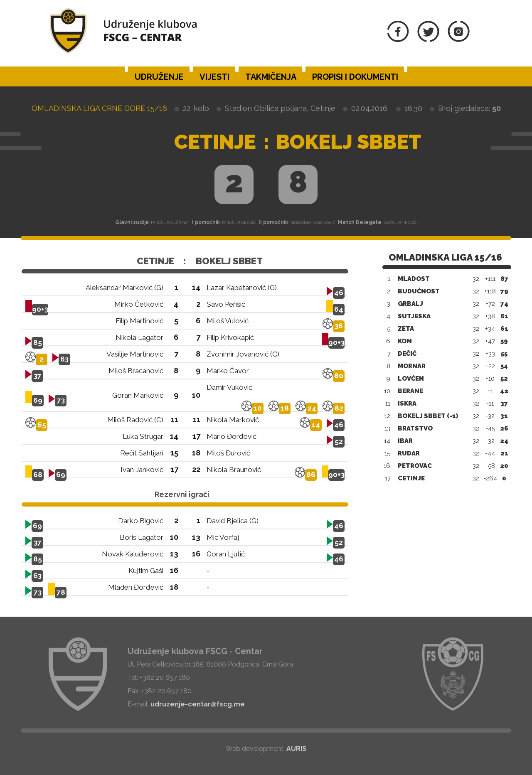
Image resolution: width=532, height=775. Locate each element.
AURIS (296, 749)
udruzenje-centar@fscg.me (198, 704)
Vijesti (214, 77)
